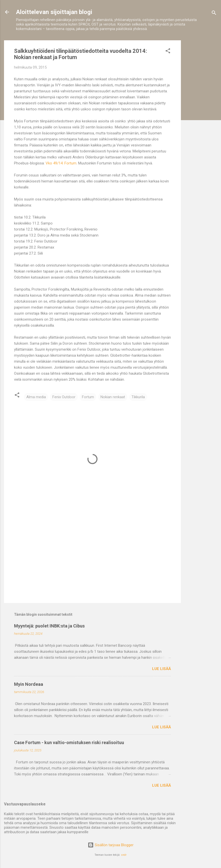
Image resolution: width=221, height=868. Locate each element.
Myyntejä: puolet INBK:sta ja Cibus (49, 626)
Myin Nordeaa (29, 684)
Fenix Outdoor (64, 397)
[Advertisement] (201, 115)
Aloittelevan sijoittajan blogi (54, 12)
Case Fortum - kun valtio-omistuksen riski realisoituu (69, 742)
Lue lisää (161, 669)
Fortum (88, 397)
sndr (124, 855)
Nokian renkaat (113, 397)
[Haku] (214, 14)
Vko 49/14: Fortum (61, 163)
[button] (168, 52)
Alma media (36, 397)
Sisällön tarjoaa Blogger (111, 845)
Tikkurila (138, 397)
